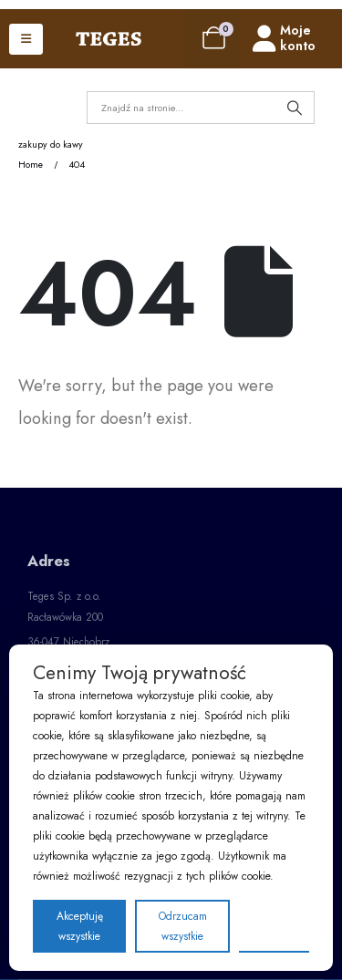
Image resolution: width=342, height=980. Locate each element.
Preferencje (274, 925)
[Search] (295, 108)
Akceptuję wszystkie (80, 926)
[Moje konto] (297, 39)
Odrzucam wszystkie (183, 926)
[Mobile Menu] (26, 39)
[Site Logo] (109, 39)
